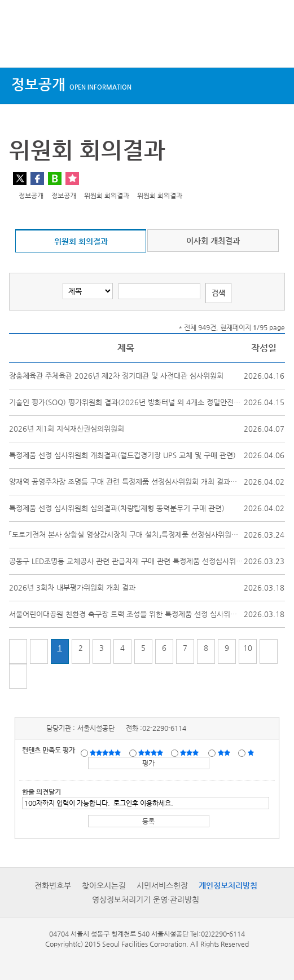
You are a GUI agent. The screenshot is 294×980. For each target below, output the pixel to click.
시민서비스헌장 (162, 885)
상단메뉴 (18, 46)
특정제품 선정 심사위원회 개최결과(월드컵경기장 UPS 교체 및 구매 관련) (122, 455)
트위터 (20, 178)
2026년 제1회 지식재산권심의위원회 (67, 429)
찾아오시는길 (104, 885)
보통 (191, 752)
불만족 (225, 752)
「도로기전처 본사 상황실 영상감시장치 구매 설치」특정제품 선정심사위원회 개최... (135, 535)
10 (248, 648)
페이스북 (37, 178)
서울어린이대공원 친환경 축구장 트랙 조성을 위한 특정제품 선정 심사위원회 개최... (138, 614)
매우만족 (107, 752)
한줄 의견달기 (41, 792)
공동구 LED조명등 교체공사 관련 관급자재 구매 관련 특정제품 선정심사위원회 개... (137, 561)
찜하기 (72, 178)
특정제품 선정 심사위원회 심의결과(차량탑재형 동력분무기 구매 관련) (117, 508)
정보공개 (71, 84)
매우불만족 (251, 752)
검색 (275, 46)
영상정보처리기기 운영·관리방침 (146, 899)
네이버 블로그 (55, 178)
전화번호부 (53, 885)
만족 (152, 752)
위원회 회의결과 (81, 241)
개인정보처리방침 (228, 885)
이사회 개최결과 (213, 241)
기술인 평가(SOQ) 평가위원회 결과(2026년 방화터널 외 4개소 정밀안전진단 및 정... (141, 402)
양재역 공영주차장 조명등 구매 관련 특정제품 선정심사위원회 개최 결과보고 (126, 482)
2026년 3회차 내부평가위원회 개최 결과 (72, 587)
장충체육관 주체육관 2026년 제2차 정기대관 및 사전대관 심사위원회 (116, 376)
